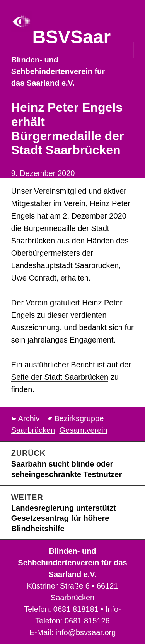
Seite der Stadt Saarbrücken (60, 377)
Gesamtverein (83, 430)
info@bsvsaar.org (85, 632)
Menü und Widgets (126, 58)
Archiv (29, 418)
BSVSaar (71, 37)
